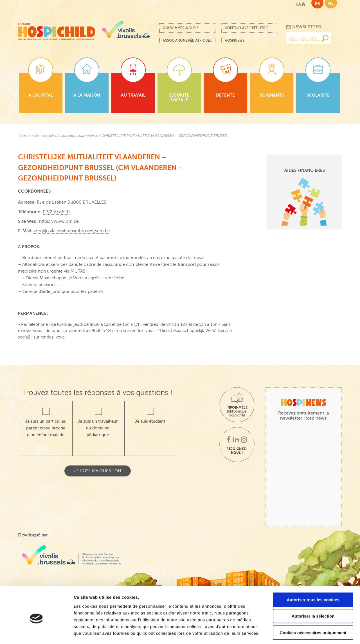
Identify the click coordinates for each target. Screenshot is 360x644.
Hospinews (235, 41)
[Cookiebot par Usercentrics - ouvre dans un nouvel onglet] (36, 633)
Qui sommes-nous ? (181, 28)
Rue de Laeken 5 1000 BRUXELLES (72, 202)
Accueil (47, 136)
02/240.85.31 (56, 212)
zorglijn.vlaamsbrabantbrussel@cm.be (72, 231)
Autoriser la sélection (313, 592)
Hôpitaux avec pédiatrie (247, 28)
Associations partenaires (77, 136)
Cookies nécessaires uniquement (313, 608)
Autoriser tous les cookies (313, 575)
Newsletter (304, 27)
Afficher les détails (310, 633)
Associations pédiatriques (187, 41)
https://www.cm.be (59, 221)
